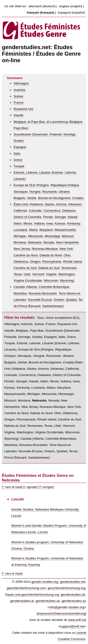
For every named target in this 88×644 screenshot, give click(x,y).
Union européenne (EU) (62, 318)
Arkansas (75, 204)
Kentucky (74, 223)
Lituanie (19, 179)
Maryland (46, 230)
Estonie (58, 172)
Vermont (38, 274)
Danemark (40, 134)
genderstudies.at (22, 601)
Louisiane (20, 230)
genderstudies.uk (48, 601)
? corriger (46, 487)
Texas (18, 274)
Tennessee (69, 268)
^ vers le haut (12, 487)
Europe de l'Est (24, 185)
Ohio (67, 255)
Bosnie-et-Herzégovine (54, 198)
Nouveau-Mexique (45, 249)
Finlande (56, 134)
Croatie (77, 198)
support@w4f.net (72, 626)
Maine (33, 230)
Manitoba (20, 293)
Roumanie (50, 192)
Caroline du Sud (25, 268)
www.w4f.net (77, 620)
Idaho (18, 223)
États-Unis (21, 204)
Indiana (39, 223)
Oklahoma (21, 262)
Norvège (69, 134)
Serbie (32, 198)
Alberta (32, 287)
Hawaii (72, 217)
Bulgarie (19, 198)
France (19, 103)
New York (66, 249)
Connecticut (52, 211)
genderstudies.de (73, 595)
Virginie (51, 274)
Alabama (37, 204)
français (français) (40, 13)
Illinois (28, 223)
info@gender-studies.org (67, 607)
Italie (17, 154)
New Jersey (22, 249)
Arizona (61, 204)
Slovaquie (21, 192)
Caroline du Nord (26, 255)
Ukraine (64, 192)
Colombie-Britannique (54, 287)
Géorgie (60, 217)
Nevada (49, 242)
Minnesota (36, 236)
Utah (27, 274)
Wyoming (67, 280)
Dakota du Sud (49, 268)
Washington (67, 274)
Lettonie (70, 172)
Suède (18, 141)
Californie (20, 211)
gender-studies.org (45, 582)
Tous (40, 318)
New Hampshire (67, 242)
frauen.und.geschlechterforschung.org (32, 595)
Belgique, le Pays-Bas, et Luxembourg (41, 122)
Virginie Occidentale (28, 280)
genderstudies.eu (74, 601)
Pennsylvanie (52, 262)
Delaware (69, 211)
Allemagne (21, 83)
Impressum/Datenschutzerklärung (61, 613)
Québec (72, 300)
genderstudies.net (73, 582)
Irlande (19, 115)
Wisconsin (51, 280)
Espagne (20, 147)
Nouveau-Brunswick (43, 293)
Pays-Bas (20, 128)
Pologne (43, 185)
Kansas (60, 223)
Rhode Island (73, 262)
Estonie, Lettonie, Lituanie (32, 172)
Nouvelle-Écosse (40, 300)
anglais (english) (71, 6)
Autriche (19, 90)
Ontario (59, 300)
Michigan (20, 236)
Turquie (19, 166)
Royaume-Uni (23, 109)
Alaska (49, 204)
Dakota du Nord (51, 255)
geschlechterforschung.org (66, 588)
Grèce (18, 160)
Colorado (35, 211)
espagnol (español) (71, 13)
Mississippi (52, 236)
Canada (19, 287)
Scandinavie (22, 134)
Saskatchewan (53, 306)
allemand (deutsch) (42, 6)
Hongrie (35, 192)
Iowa (50, 223)
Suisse (18, 96)
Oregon (35, 262)
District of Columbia (27, 217)
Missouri (68, 236)
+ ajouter (31, 487)
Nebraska (34, 242)
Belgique (76, 122)
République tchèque (65, 185)
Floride (48, 217)
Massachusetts (65, 230)
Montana (20, 242)
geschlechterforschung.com (26, 588)
